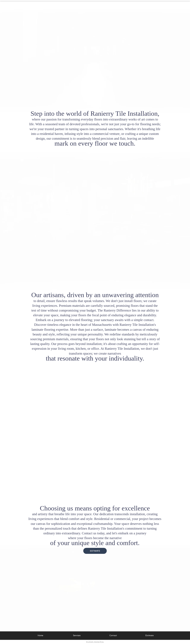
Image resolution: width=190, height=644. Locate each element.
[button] (77, 635)
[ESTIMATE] (95, 551)
